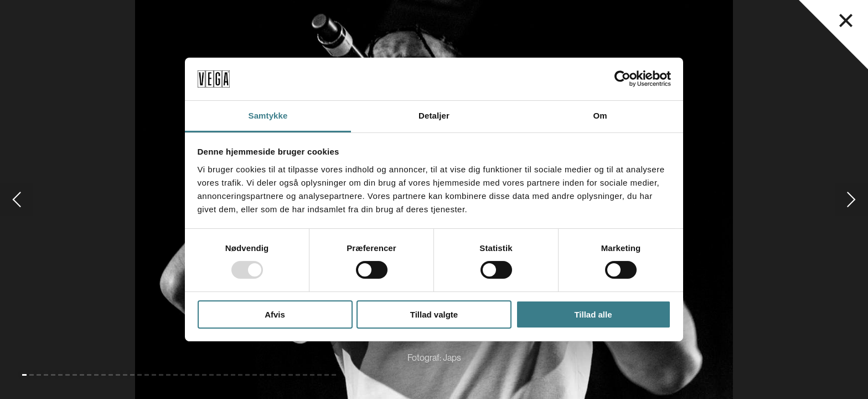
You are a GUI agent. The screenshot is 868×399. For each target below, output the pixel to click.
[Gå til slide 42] (319, 375)
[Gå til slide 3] (39, 375)
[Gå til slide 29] (226, 375)
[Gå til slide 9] (82, 375)
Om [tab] (600, 116)
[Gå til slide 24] (190, 375)
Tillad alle (593, 314)
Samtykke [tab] (268, 116)
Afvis (275, 314)
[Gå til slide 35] (269, 375)
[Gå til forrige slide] (17, 199)
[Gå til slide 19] (154, 375)
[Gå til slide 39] (298, 375)
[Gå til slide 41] (312, 375)
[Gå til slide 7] (68, 375)
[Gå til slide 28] (219, 375)
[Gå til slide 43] (327, 375)
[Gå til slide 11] (96, 375)
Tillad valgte (434, 314)
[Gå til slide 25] (197, 375)
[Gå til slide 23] (183, 375)
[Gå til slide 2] (32, 375)
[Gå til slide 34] (262, 375)
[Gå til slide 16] (132, 375)
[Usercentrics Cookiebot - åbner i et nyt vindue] (622, 79)
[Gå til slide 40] (305, 375)
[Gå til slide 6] (60, 375)
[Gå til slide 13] (111, 375)
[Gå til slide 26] (204, 375)
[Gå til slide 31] (240, 375)
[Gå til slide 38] (291, 375)
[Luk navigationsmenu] (846, 21)
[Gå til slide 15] (125, 375)
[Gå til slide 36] (276, 375)
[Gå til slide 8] (75, 375)
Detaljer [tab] (434, 116)
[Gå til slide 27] (211, 375)
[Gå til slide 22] (175, 375)
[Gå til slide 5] (53, 375)
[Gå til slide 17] (139, 375)
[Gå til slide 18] (147, 375)
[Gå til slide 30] (233, 375)
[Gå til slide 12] (104, 375)
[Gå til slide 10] (89, 375)
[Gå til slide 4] (46, 375)
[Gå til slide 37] (283, 375)
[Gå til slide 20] (161, 375)
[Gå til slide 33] (255, 375)
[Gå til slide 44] (334, 375)
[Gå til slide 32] (247, 375)
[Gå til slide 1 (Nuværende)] (24, 375)
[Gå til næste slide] (851, 199)
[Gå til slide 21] (168, 375)
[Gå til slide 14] (118, 375)
